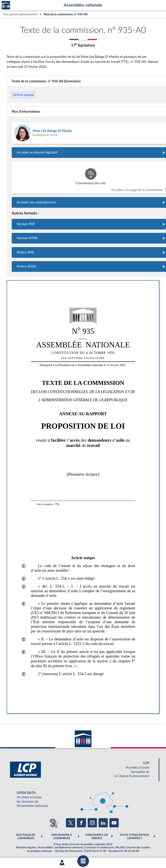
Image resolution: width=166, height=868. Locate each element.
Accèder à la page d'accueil (6, 5)
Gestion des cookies (139, 847)
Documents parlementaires (21, 14)
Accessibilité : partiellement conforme (60, 847)
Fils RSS (120, 847)
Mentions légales (26, 847)
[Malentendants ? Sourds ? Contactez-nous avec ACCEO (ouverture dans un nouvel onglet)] (53, 823)
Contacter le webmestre (99, 847)
